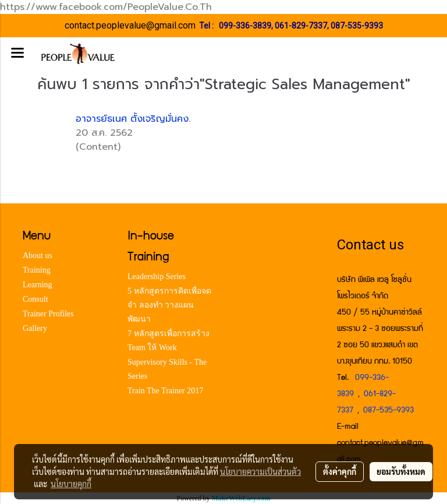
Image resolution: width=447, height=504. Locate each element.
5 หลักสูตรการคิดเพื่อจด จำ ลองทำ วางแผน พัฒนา (169, 305)
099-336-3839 (245, 26)
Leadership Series (157, 276)
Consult (36, 299)
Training (37, 270)
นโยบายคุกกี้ (71, 484)
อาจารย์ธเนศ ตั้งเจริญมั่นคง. (133, 119)
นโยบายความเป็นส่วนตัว (260, 471)
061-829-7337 (301, 26)
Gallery (35, 328)
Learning (38, 285)
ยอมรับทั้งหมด (401, 471)
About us (38, 255)
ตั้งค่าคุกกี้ (340, 471)
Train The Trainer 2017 (165, 391)
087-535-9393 (357, 26)
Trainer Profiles (48, 314)
